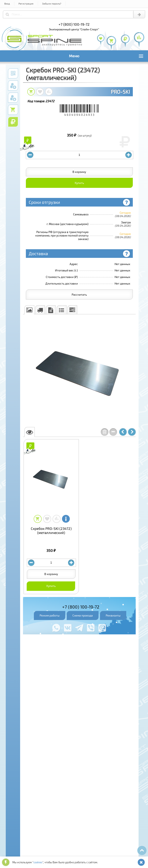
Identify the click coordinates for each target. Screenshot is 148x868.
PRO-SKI (120, 92)
